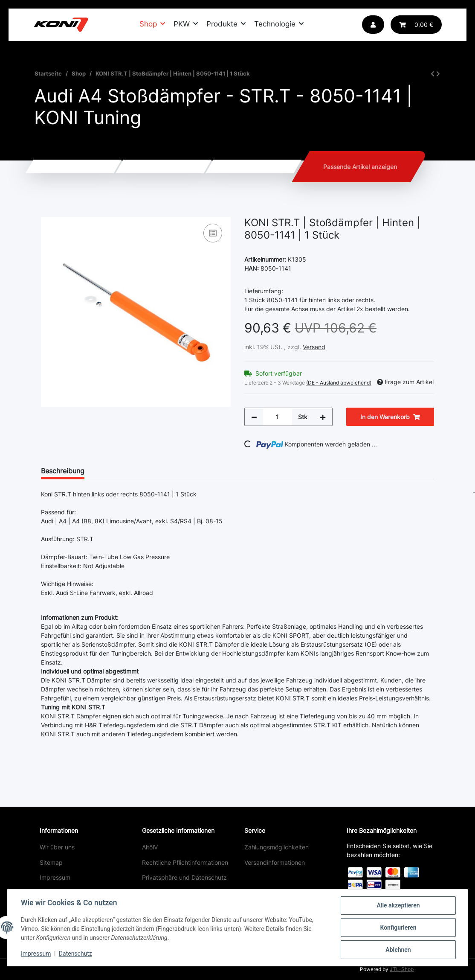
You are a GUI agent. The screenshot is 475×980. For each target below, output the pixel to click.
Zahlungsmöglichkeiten (277, 847)
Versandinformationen (275, 862)
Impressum (55, 877)
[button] (373, 25)
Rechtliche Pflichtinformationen (185, 862)
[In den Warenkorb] (48, 212)
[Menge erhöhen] (323, 417)
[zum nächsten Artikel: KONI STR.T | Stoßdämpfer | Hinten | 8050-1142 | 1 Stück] (438, 74)
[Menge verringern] (254, 417)
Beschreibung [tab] (63, 471)
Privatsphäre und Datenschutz (184, 877)
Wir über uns (57, 847)
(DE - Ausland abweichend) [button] (339, 383)
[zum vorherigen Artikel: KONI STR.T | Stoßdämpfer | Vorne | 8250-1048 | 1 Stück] (433, 74)
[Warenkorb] (416, 25)
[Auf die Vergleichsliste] (213, 233)
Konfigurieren (398, 927)
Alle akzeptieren (398, 905)
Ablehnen (398, 950)
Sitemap (51, 862)
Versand (314, 347)
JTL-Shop (402, 969)
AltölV (150, 847)
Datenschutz (75, 954)
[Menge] (278, 417)
